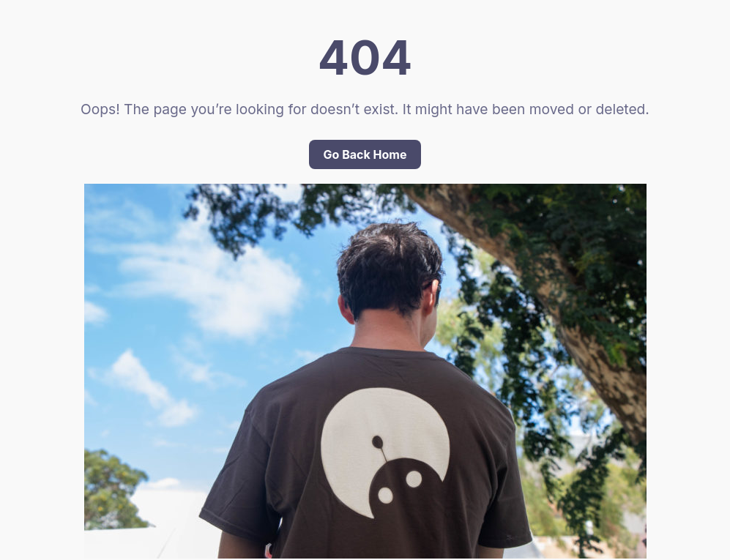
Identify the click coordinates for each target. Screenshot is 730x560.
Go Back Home (365, 154)
